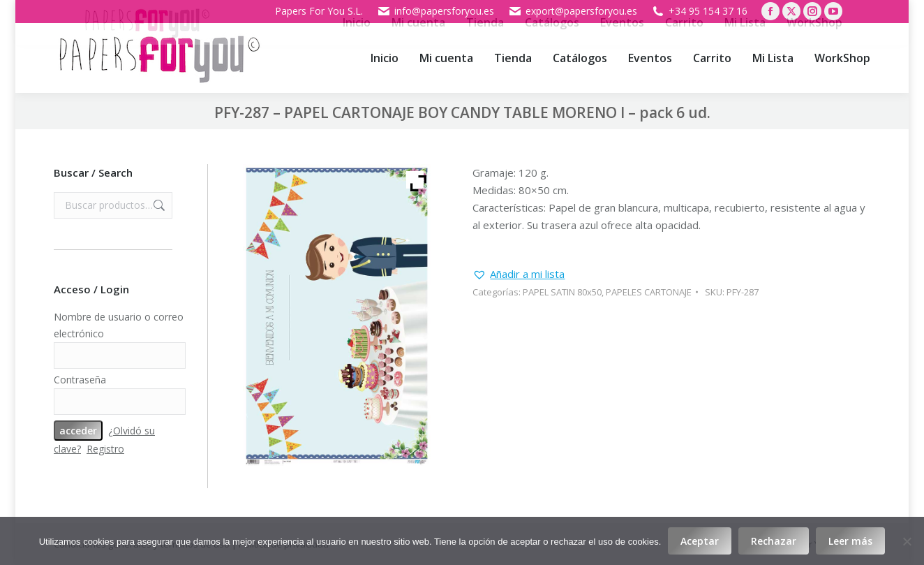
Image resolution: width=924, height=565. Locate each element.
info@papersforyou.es (435, 11)
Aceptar (700, 541)
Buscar (158, 205)
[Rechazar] (907, 541)
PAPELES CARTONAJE (649, 292)
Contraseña (80, 380)
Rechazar (774, 541)
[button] (519, 274)
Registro (105, 449)
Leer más (850, 541)
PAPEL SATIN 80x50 (562, 292)
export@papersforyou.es (573, 11)
